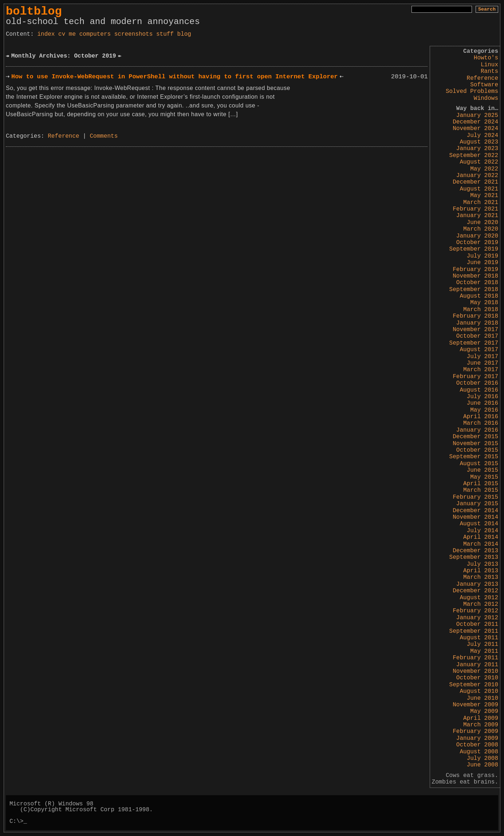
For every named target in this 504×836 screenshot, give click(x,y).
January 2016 (477, 430)
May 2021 (484, 196)
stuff (165, 34)
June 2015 (483, 470)
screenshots (134, 34)
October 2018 (477, 283)
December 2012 (475, 591)
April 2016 (481, 417)
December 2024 (475, 122)
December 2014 (475, 511)
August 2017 (479, 350)
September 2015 (474, 457)
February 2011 (475, 658)
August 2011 (479, 638)
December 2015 (475, 437)
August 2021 (479, 189)
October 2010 (477, 678)
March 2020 (481, 229)
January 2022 (477, 176)
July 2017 (483, 357)
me (72, 34)
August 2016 (479, 390)
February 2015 (475, 497)
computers (95, 34)
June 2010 (483, 698)
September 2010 (474, 685)
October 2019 (477, 243)
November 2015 (475, 444)
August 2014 (479, 524)
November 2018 (475, 276)
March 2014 (481, 544)
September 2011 (474, 631)
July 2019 (483, 256)
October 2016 (477, 383)
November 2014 (475, 517)
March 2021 (481, 203)
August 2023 (479, 142)
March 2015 (481, 490)
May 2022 (484, 169)
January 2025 (477, 115)
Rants (489, 71)
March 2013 (481, 577)
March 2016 (481, 423)
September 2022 (474, 156)
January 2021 (477, 216)
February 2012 (475, 611)
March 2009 (481, 725)
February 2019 (475, 270)
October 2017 (477, 336)
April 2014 (481, 537)
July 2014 (483, 531)
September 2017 (474, 343)
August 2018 (479, 296)
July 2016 (483, 397)
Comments (104, 136)
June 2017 (483, 363)
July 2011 (483, 644)
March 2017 (481, 370)
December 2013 (475, 551)
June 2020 (483, 223)
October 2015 (477, 450)
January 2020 (477, 236)
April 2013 (481, 571)
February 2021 (475, 209)
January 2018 (477, 323)
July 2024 (483, 136)
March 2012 (481, 604)
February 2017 (475, 377)
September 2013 (474, 557)
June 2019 (483, 263)
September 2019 (474, 249)
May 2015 (484, 477)
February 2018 (475, 316)
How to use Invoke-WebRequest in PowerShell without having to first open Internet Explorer (174, 77)
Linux (489, 65)
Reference (483, 78)
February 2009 (475, 731)
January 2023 (477, 149)
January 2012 (477, 618)
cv (62, 34)
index (46, 34)
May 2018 (484, 303)
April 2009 (481, 718)
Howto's (486, 58)
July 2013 (483, 564)
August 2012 (479, 598)
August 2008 (479, 752)
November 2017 (475, 330)
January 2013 (477, 584)
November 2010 (475, 671)
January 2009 (477, 738)
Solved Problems (472, 91)
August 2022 (479, 162)
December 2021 (475, 182)
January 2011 (477, 665)
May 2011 (484, 651)
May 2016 (484, 410)
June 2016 (483, 403)
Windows (486, 98)
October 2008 (477, 745)
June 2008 (483, 765)
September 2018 (474, 290)
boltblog (34, 11)
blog (184, 34)
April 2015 (481, 484)
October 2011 (477, 624)
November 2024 (475, 129)
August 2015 (479, 464)
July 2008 (483, 758)
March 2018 (481, 310)
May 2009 (484, 711)
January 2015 (477, 504)
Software (484, 85)
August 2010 (479, 691)
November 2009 (475, 705)
